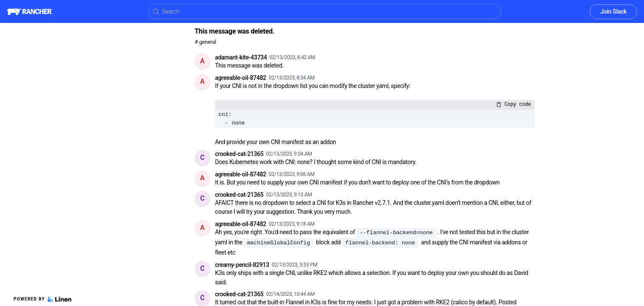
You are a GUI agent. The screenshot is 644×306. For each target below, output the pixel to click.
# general (205, 42)
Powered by (42, 299)
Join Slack (613, 11)
